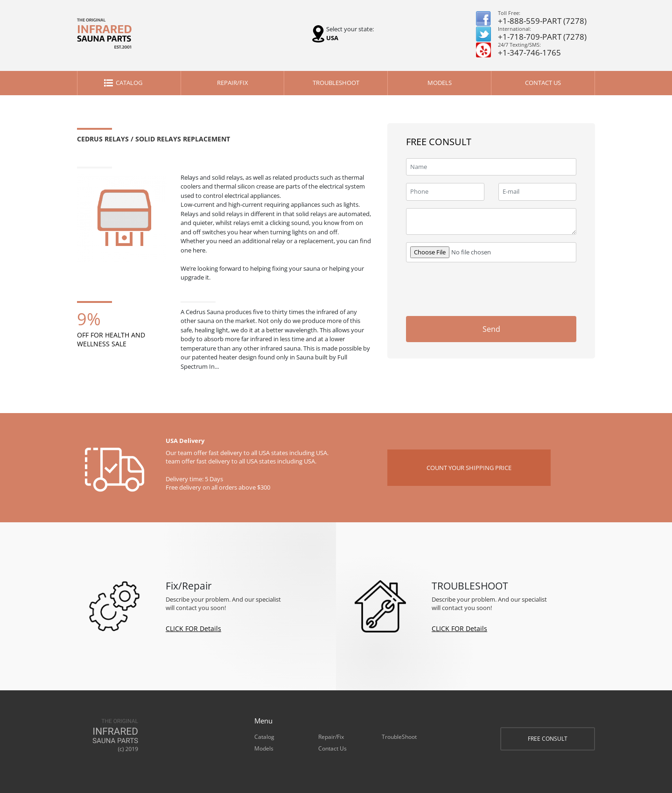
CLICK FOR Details (193, 628)
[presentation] (505, 288)
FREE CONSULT (548, 739)
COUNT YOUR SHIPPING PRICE (469, 468)
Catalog (129, 83)
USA (332, 38)
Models (440, 83)
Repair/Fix (233, 83)
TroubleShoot (336, 83)
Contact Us (543, 83)
